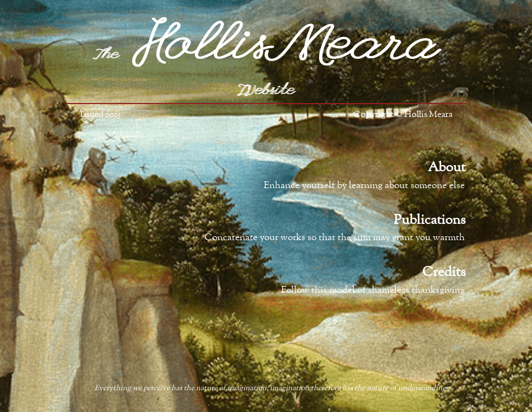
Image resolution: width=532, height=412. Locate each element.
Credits (444, 273)
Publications (430, 221)
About (447, 168)
